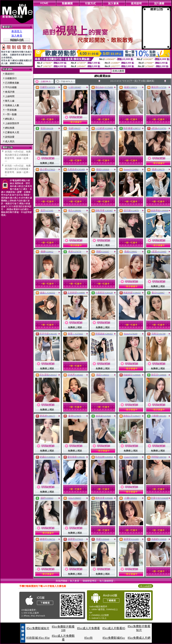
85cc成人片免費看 (89, 628)
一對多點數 (11, 110)
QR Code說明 (146, 586)
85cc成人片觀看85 (114, 628)
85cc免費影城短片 (38, 628)
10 (128, 81)
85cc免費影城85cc (114, 638)
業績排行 (10, 74)
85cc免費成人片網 (139, 638)
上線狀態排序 (12, 123)
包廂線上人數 (12, 105)
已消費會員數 (12, 83)
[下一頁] (133, 81)
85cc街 (89, 638)
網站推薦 (10, 128)
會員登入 (17, 31)
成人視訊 (10, 141)
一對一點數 (11, 114)
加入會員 (17, 36)
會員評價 (10, 92)
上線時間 (10, 96)
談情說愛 (10, 137)
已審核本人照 (12, 132)
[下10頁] (142, 81)
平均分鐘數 (11, 87)
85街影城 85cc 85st (38, 638)
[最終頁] (150, 81)
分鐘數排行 (11, 78)
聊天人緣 (10, 101)
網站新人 (10, 119)
